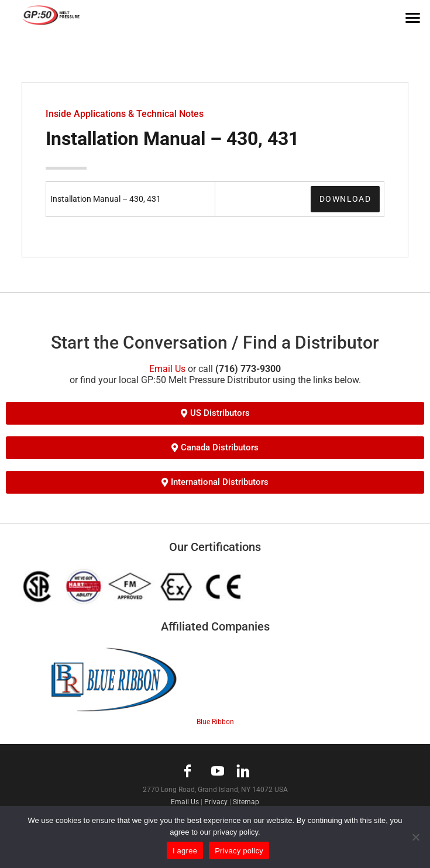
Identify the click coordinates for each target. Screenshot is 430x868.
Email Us (167, 369)
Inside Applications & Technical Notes (125, 114)
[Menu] (412, 18)
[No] (415, 837)
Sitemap (246, 802)
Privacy (216, 802)
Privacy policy (239, 851)
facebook (188, 773)
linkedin (243, 773)
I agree (185, 851)
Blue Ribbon (215, 722)
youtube (218, 773)
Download (345, 199)
